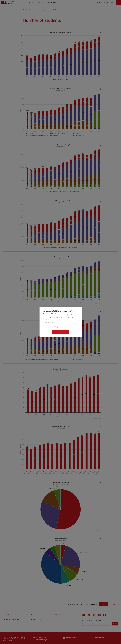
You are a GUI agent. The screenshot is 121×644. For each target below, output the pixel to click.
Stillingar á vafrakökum (51, 329)
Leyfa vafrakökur (70, 329)
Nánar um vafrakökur (48, 325)
